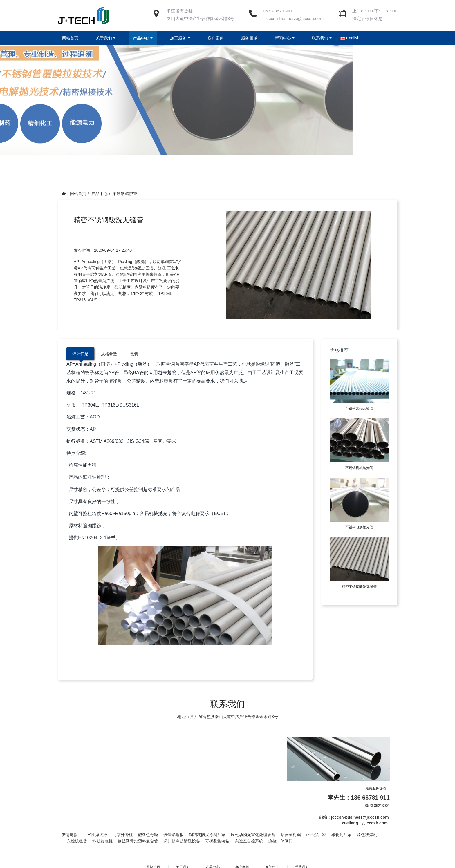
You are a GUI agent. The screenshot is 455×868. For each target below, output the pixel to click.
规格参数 (109, 354)
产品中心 (100, 194)
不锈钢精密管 (125, 194)
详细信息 (80, 354)
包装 (134, 354)
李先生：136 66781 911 (359, 798)
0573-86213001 (279, 11)
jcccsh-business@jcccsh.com (293, 18)
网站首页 (70, 38)
